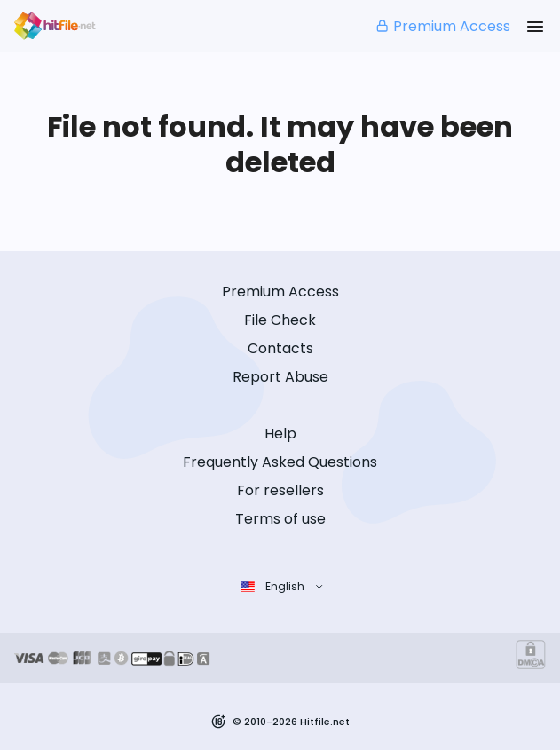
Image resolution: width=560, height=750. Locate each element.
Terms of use (280, 519)
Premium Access (442, 26)
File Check (280, 320)
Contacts (280, 348)
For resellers (280, 490)
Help (280, 434)
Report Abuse (280, 377)
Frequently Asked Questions (280, 462)
